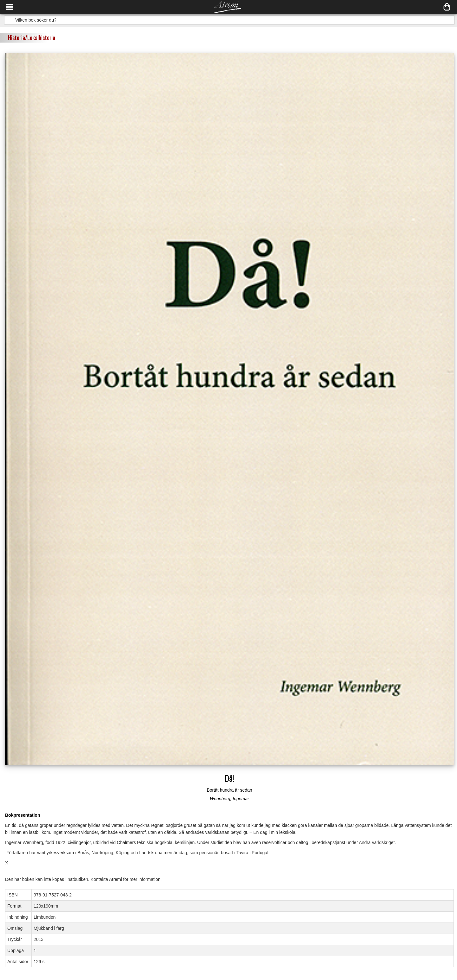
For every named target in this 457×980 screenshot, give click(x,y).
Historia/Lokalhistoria (32, 37)
